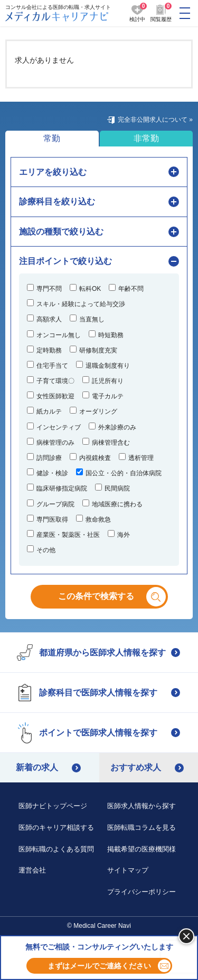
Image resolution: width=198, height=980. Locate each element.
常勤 (52, 138)
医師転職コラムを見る (142, 827)
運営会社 (32, 870)
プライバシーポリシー (142, 892)
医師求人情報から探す (142, 806)
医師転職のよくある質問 (56, 849)
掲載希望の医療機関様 (142, 849)
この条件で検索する (105, 596)
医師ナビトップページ (53, 806)
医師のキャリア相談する (56, 827)
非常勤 (146, 138)
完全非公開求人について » (155, 120)
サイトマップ (128, 870)
